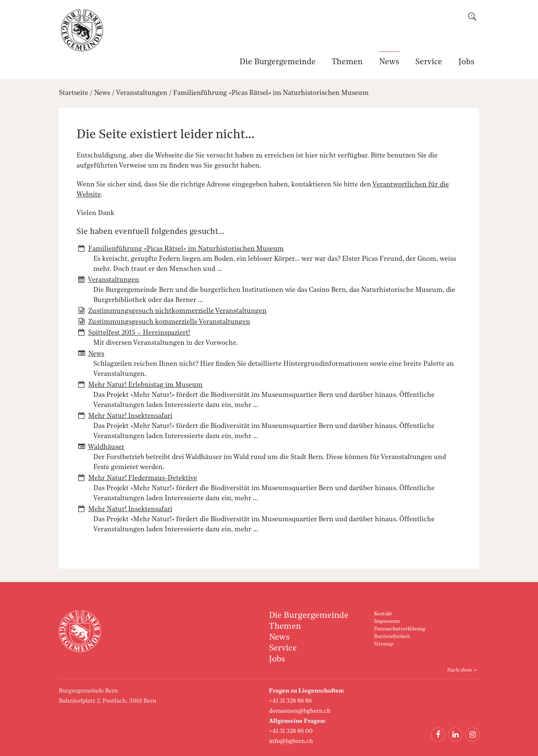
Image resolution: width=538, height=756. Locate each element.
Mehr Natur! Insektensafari (130, 416)
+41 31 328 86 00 (291, 731)
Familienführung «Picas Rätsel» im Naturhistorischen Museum (271, 93)
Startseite (74, 93)
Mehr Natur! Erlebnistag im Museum (145, 385)
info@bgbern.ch (291, 741)
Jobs (467, 62)
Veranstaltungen (142, 93)
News (389, 62)
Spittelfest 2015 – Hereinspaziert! (139, 333)
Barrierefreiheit (392, 637)
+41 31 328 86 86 (290, 701)
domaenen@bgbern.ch (300, 711)
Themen (347, 62)
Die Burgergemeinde (278, 62)
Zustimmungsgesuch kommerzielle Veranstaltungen (169, 322)
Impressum (387, 622)
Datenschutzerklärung (400, 629)
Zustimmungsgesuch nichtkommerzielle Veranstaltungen (177, 311)
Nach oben (459, 670)
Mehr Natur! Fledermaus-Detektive (143, 478)
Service (429, 62)
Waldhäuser (106, 447)
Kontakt (383, 614)
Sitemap (384, 644)
